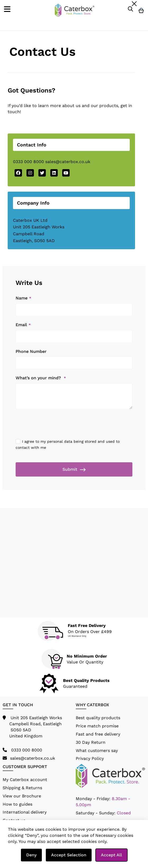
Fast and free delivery (98, 734)
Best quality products (98, 718)
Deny (31, 855)
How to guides (17, 804)
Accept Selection (69, 855)
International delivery (25, 812)
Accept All (111, 855)
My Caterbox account (25, 780)
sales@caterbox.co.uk (68, 162)
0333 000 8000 (28, 162)
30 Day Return (91, 742)
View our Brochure (22, 796)
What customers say (97, 751)
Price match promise (97, 726)
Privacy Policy (90, 758)
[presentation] (56, 427)
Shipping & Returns (22, 788)
